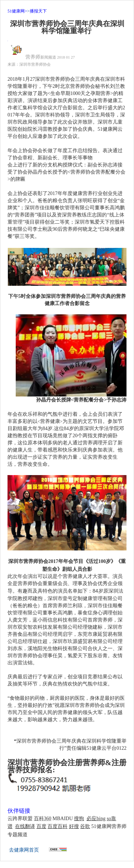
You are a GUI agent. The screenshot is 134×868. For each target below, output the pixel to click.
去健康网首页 (24, 850)
